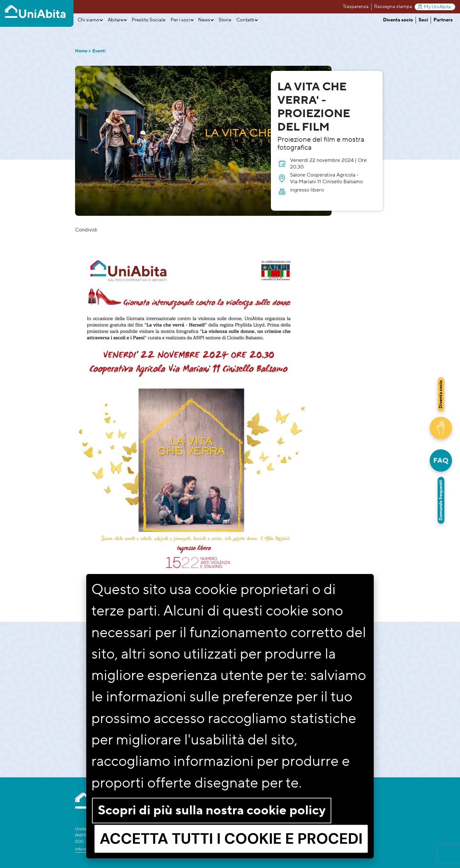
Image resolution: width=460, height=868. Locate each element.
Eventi (99, 51)
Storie (225, 20)
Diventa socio (398, 20)
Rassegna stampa (393, 7)
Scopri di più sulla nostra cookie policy (212, 810)
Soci (423, 20)
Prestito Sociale (149, 20)
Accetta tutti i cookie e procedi (231, 839)
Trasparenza (356, 7)
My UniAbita (434, 7)
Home (81, 51)
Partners (443, 20)
